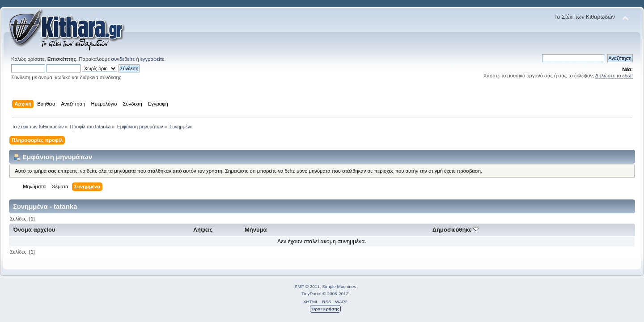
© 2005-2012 (335, 294)
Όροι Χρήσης (325, 309)
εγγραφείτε (152, 59)
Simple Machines (339, 286)
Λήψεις (203, 230)
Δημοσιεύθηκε (456, 230)
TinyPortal (311, 294)
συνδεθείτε (123, 59)
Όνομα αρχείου (34, 230)
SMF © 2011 (307, 286)
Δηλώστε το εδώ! (614, 76)
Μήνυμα (256, 230)
